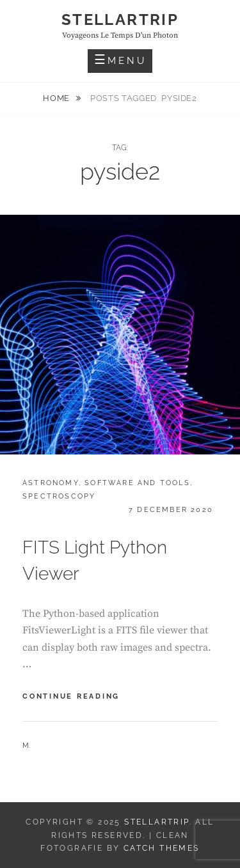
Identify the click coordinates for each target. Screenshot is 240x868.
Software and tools (137, 483)
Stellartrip (120, 19)
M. (26, 746)
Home (57, 98)
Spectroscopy (59, 496)
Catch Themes (162, 848)
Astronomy (51, 483)
